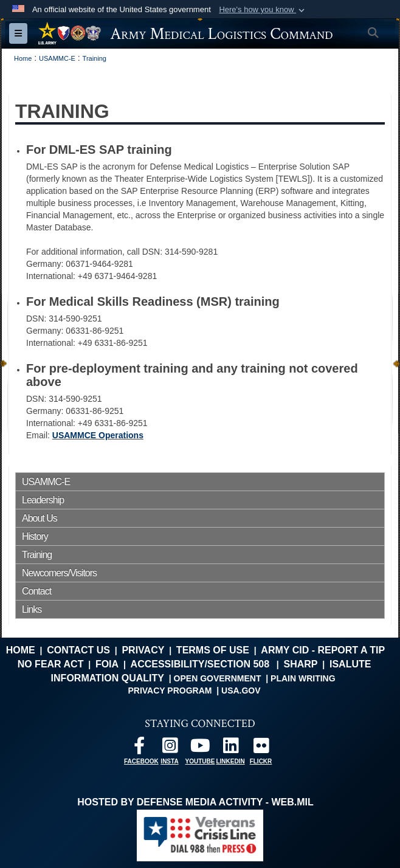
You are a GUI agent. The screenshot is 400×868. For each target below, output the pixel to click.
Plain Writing (303, 678)
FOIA (107, 664)
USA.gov (241, 691)
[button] (263, 10)
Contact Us (78, 650)
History (35, 536)
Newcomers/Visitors (59, 573)
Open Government (218, 678)
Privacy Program (170, 691)
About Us (40, 518)
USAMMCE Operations (98, 435)
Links (32, 609)
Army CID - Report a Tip (323, 650)
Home (21, 650)
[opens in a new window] (139, 749)
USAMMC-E (46, 482)
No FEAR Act (51, 664)
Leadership (43, 500)
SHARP (300, 664)
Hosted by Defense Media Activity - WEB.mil (195, 802)
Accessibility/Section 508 (200, 664)
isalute (350, 664)
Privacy (143, 650)
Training (37, 555)
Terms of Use (213, 650)
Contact (36, 591)
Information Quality (108, 678)
